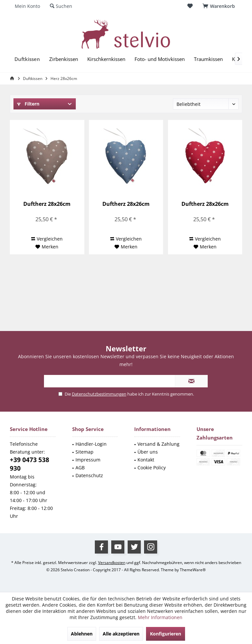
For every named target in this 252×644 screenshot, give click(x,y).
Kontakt (146, 460)
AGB (80, 468)
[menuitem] (220, 6)
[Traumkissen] (208, 59)
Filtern (28, 104)
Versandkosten (112, 563)
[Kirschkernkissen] (106, 59)
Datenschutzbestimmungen (99, 394)
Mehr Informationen (160, 617)
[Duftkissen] (27, 59)
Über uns (148, 452)
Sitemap (84, 452)
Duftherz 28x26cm (47, 204)
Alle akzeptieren (121, 634)
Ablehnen (82, 634)
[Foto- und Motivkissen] (160, 59)
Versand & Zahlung (158, 444)
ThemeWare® (193, 570)
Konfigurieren (166, 634)
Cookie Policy (152, 468)
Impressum (88, 460)
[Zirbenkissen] (64, 59)
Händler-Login (91, 444)
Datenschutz (89, 475)
